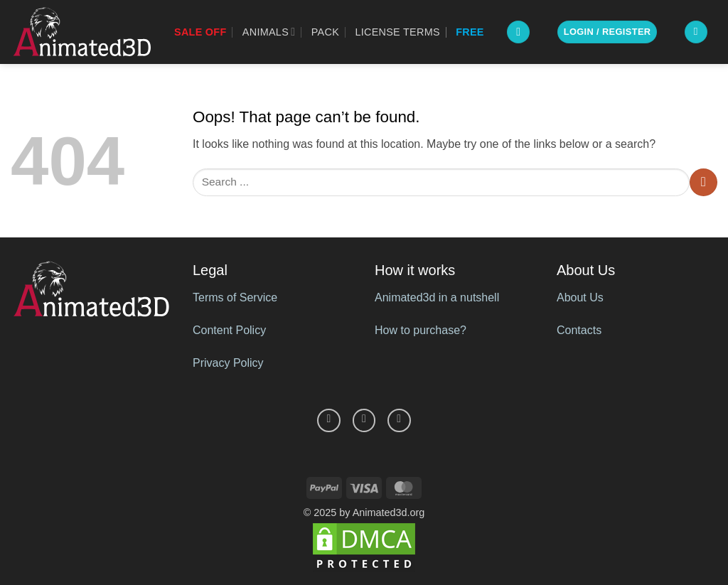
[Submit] (703, 182)
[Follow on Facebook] (329, 420)
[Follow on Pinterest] (364, 420)
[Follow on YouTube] (399, 420)
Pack (325, 32)
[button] (518, 32)
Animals (269, 32)
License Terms (397, 32)
